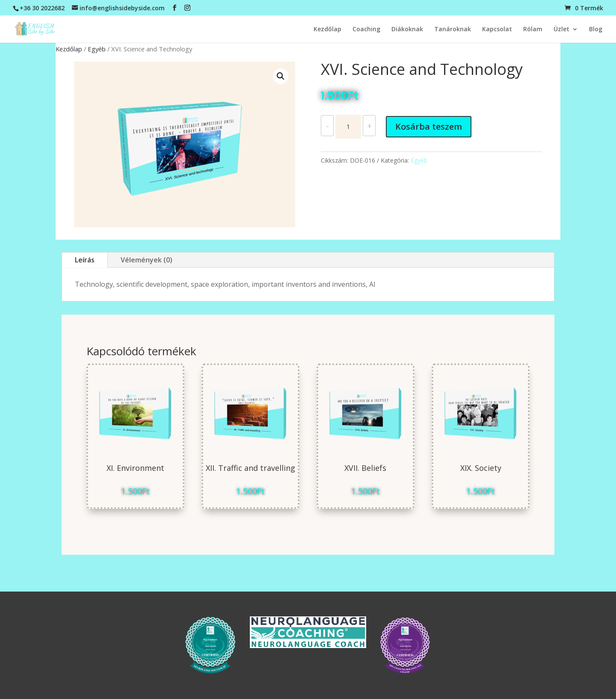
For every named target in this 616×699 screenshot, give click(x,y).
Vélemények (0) (147, 260)
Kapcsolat (497, 30)
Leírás (85, 260)
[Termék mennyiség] (348, 127)
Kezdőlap (327, 30)
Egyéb (97, 49)
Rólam (533, 30)
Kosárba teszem (429, 126)
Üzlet (561, 30)
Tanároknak (453, 30)
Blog (596, 30)
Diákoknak (407, 30)
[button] (281, 76)
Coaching (366, 30)
